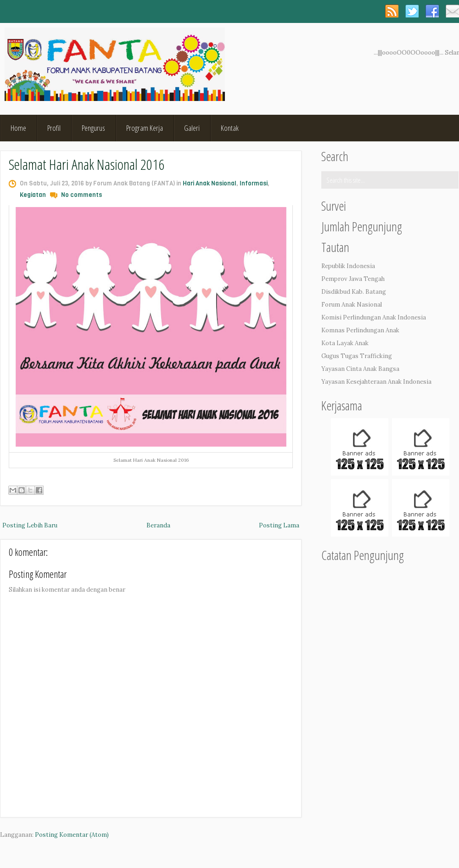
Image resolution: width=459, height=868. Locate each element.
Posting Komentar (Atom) (72, 835)
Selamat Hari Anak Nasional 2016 (87, 164)
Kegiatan (33, 195)
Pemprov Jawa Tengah (353, 279)
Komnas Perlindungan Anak (360, 330)
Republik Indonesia (348, 266)
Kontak (230, 128)
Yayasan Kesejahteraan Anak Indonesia (376, 382)
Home (18, 128)
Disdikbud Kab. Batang (354, 292)
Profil (54, 128)
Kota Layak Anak (345, 343)
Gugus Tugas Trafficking (357, 356)
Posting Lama (279, 525)
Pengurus (93, 128)
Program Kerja (145, 128)
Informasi (254, 183)
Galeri (192, 128)
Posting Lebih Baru (30, 525)
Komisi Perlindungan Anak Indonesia (374, 317)
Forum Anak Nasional (352, 305)
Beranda (158, 525)
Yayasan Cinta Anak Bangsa (360, 369)
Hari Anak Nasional (210, 183)
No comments (81, 195)
